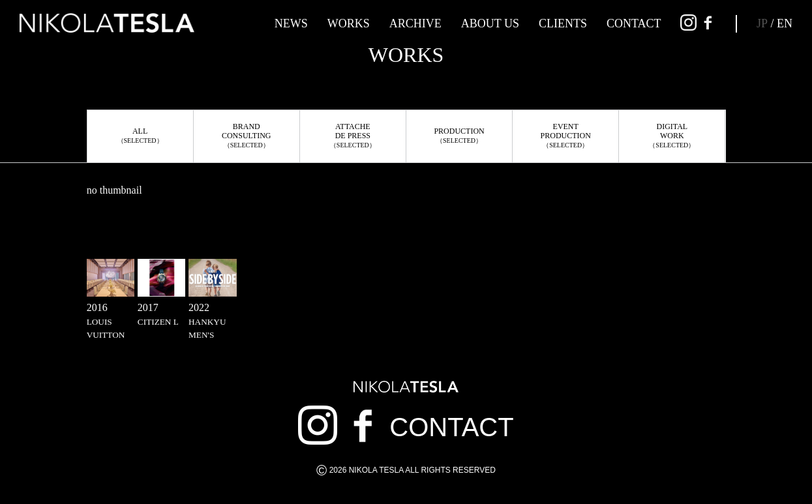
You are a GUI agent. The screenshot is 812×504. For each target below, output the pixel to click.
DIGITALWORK (672, 135)
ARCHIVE (415, 23)
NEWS (291, 23)
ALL (140, 135)
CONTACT (634, 23)
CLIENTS (563, 23)
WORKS (349, 23)
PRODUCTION (459, 135)
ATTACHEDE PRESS (353, 135)
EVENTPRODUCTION (566, 135)
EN (785, 23)
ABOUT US (490, 23)
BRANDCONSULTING (247, 135)
